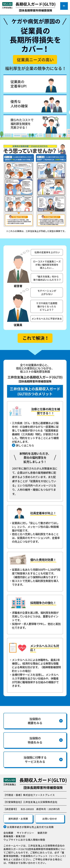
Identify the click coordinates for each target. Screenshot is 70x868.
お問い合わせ (50, 819)
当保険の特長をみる (35, 740)
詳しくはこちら (25, 445)
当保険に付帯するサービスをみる (35, 759)
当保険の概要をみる (35, 721)
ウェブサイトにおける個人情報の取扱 (24, 840)
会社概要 (8, 833)
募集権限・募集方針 (14, 836)
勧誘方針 (42, 833)
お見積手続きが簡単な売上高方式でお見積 (30, 827)
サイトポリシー (25, 833)
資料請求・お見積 (18, 819)
